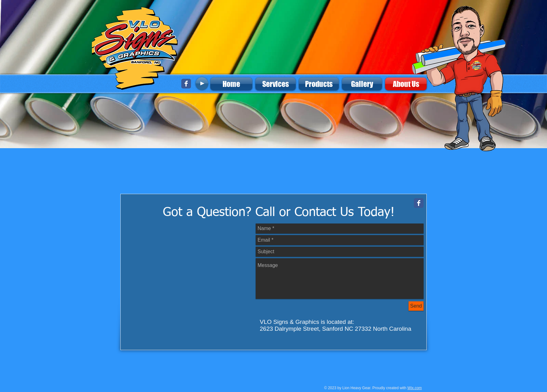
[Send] (416, 306)
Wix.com (414, 388)
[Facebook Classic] (186, 84)
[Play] (202, 83)
